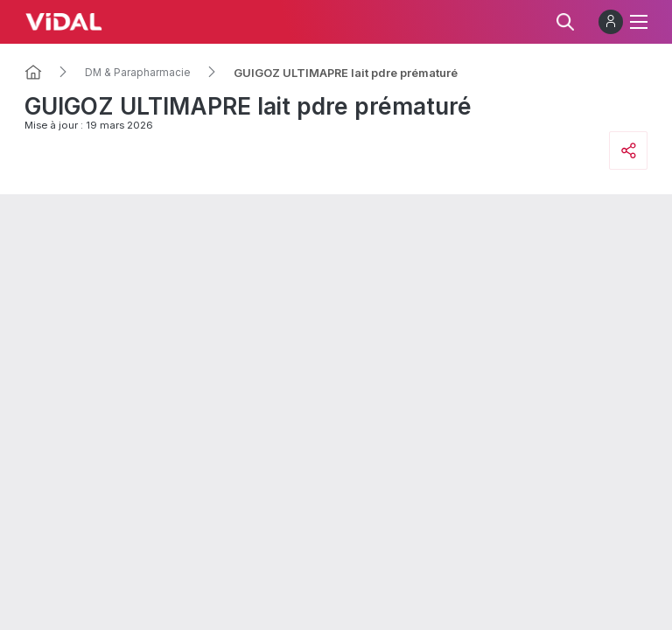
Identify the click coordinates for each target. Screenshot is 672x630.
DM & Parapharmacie (138, 73)
